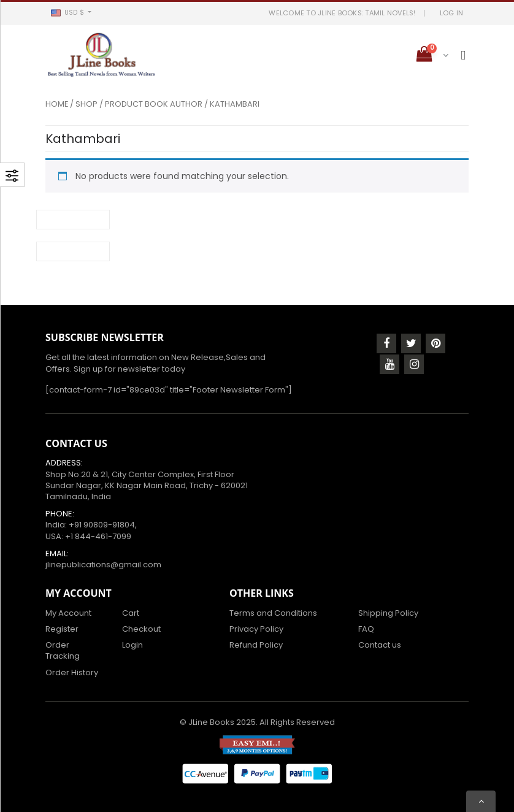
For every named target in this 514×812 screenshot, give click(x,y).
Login (132, 645)
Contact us (380, 645)
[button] (71, 13)
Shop (86, 104)
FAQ (366, 629)
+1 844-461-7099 (98, 536)
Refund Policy (256, 645)
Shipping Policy (388, 613)
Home (57, 104)
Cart (131, 613)
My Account (68, 613)
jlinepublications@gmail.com (103, 565)
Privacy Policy (256, 629)
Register (62, 629)
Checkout (141, 629)
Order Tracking (63, 650)
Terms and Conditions (273, 613)
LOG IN (452, 13)
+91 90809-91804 (102, 525)
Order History (72, 672)
